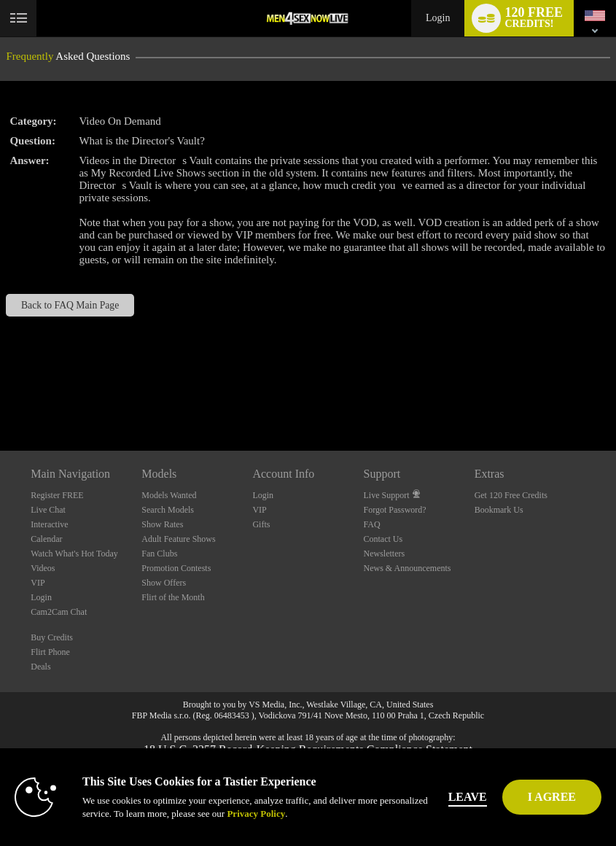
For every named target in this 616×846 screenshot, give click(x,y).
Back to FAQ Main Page (70, 305)
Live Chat (48, 510)
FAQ (372, 524)
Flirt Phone (50, 652)
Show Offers (164, 583)
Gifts (261, 524)
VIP (38, 583)
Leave (468, 797)
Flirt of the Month (173, 597)
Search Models (168, 510)
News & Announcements (408, 568)
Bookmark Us (499, 510)
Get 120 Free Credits (511, 495)
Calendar (46, 539)
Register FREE (57, 495)
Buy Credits (52, 637)
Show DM (0, 396)
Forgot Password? (395, 510)
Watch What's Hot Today (74, 554)
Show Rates (162, 524)
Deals (40, 667)
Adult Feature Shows (178, 539)
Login (438, 18)
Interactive (49, 524)
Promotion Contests (176, 568)
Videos (43, 568)
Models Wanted (169, 495)
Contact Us (383, 539)
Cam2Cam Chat (59, 612)
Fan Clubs (159, 554)
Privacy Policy (256, 814)
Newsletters (385, 554)
